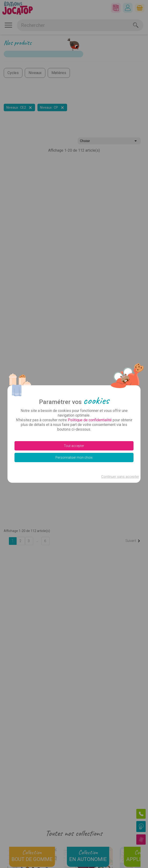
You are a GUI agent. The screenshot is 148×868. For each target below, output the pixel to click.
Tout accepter (74, 446)
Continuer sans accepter (120, 477)
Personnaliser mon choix (74, 457)
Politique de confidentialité (90, 420)
